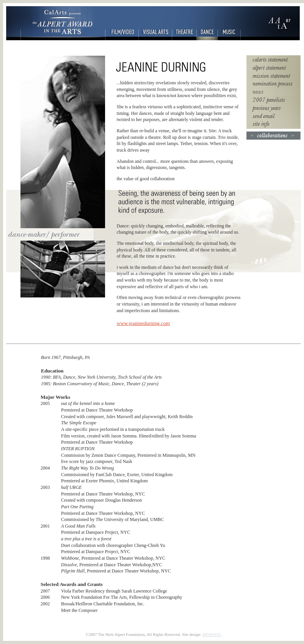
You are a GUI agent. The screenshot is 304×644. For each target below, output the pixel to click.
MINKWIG (212, 635)
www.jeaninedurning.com (143, 323)
